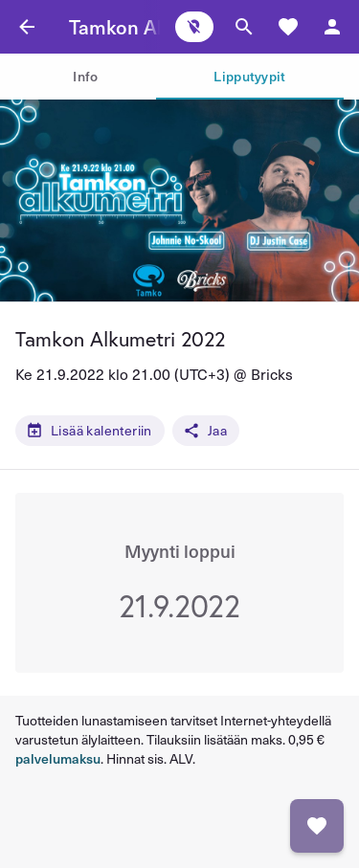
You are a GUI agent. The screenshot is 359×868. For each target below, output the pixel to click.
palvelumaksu (58, 758)
